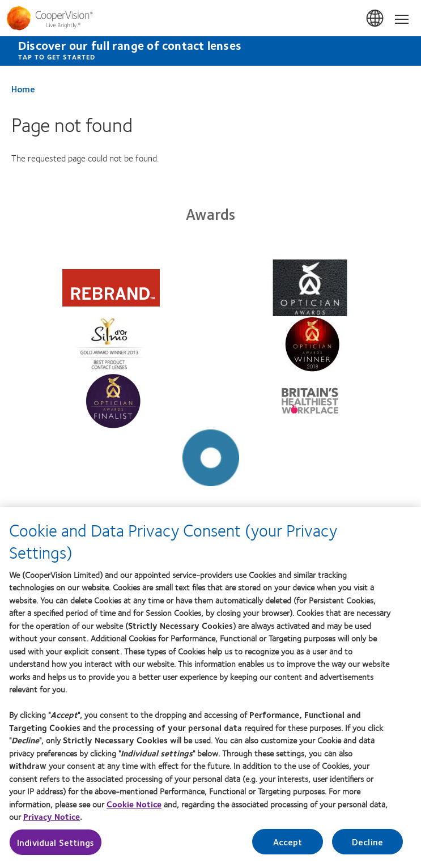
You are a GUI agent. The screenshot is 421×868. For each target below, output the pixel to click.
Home (23, 89)
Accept (288, 842)
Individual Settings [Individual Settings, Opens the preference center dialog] (56, 842)
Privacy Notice (52, 816)
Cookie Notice (134, 804)
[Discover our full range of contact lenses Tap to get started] (210, 51)
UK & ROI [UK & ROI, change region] (376, 19)
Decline (367, 842)
